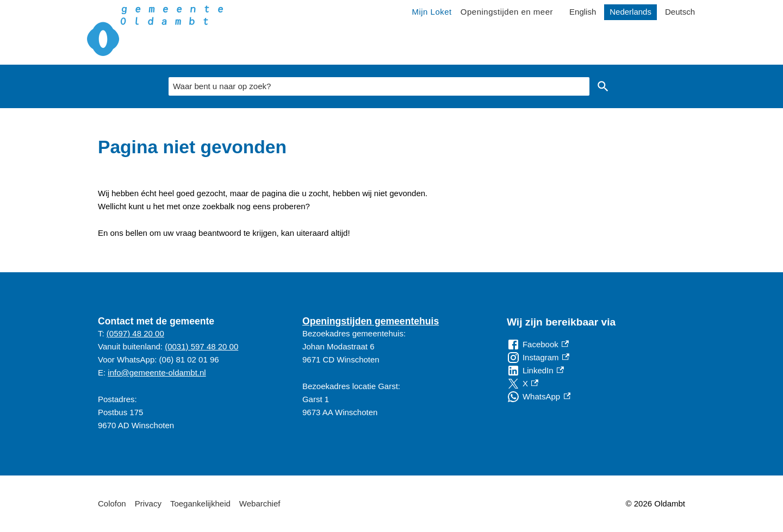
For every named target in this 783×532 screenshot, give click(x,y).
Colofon (112, 503)
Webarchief (260, 503)
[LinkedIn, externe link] (535, 371)
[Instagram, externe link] (538, 358)
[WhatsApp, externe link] (539, 397)
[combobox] (379, 86)
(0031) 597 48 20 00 (201, 346)
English (583, 12)
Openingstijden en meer (507, 12)
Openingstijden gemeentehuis (371, 321)
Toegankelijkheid (200, 503)
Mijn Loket (431, 12)
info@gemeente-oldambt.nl (157, 373)
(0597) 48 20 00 (135, 333)
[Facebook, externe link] (538, 345)
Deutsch (680, 12)
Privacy (148, 503)
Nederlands (630, 12)
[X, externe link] (523, 384)
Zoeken (603, 86)
